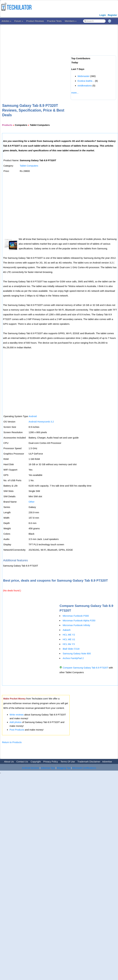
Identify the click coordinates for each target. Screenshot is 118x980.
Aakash (67, 630)
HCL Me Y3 (69, 644)
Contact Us (22, 762)
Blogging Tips (64, 768)
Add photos (16, 722)
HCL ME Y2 (69, 635)
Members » (71, 21)
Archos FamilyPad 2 (73, 658)
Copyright (36, 762)
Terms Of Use (68, 762)
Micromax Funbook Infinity (76, 625)
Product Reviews (35, 21)
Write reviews (17, 715)
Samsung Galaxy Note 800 (77, 653)
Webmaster (84, 76)
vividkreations (85, 86)
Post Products (17, 730)
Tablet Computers (29, 166)
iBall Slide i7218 (71, 649)
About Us (9, 762)
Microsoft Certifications (84, 768)
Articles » (6, 21)
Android (33, 416)
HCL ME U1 (69, 639)
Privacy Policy (51, 762)
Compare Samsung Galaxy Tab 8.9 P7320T (85, 668)
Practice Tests (54, 21)
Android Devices (30, 768)
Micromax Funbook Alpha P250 (79, 620)
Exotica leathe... (86, 81)
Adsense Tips (48, 768)
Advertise (107, 762)
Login (103, 15)
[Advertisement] (35, 59)
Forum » (19, 21)
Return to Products (12, 742)
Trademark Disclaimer (89, 762)
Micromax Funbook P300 (76, 616)
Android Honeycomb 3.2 (41, 422)
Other (31, 502)
